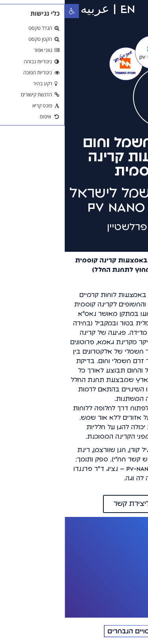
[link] (7, 11)
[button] (103, 11)
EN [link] (63, 9)
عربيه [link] (30, 9)
